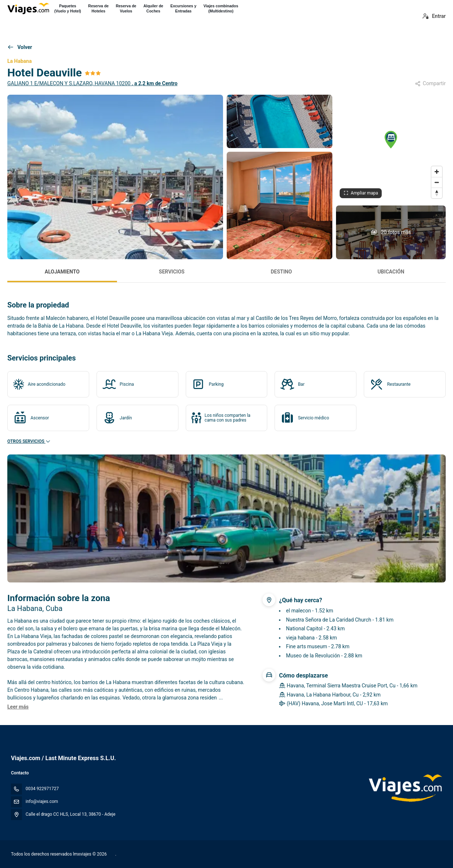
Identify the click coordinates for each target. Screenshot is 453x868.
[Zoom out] (437, 182)
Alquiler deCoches (153, 8)
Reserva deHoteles (98, 8)
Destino (281, 272)
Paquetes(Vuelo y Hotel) (67, 8)
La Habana (20, 61)
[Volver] (20, 48)
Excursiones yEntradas (183, 8)
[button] (391, 140)
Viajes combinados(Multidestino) (221, 8)
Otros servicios (29, 441)
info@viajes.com (42, 801)
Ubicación (391, 272)
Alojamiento (62, 272)
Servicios (172, 272)
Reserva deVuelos (126, 8)
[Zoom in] (437, 172)
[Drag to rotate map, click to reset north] (437, 193)
